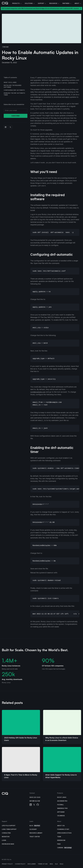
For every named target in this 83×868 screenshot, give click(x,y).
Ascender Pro (62, 801)
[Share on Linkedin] (6, 127)
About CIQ (61, 826)
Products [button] (17, 3)
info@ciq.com (35, 801)
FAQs (59, 844)
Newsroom (61, 840)
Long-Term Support (9, 829)
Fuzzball (60, 805)
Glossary (33, 829)
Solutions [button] (30, 3)
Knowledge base (8, 844)
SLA (56, 864)
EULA (62, 864)
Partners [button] (67, 3)
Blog (35, 826)
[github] (38, 805)
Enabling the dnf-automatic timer (14, 94)
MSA (51, 864)
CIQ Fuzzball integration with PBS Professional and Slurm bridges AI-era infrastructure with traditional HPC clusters (42, 8)
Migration (6, 837)
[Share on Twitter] (10, 127)
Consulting (6, 833)
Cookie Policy (20, 864)
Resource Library (36, 833)
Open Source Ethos (64, 833)
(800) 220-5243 (35, 797)
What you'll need (10, 82)
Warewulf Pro (62, 808)
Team (59, 837)
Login (4, 840)
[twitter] (34, 805)
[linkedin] (31, 805)
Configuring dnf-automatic (14, 90)
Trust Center (35, 837)
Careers (65, 848)
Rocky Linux (55, 134)
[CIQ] (5, 3)
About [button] (78, 3)
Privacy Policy (7, 864)
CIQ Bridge (61, 816)
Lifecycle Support (9, 826)
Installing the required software (13, 86)
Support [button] (42, 3)
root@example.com (38, 392)
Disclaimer (32, 864)
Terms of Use (43, 864)
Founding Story (63, 829)
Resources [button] (54, 3)
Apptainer (61, 812)
